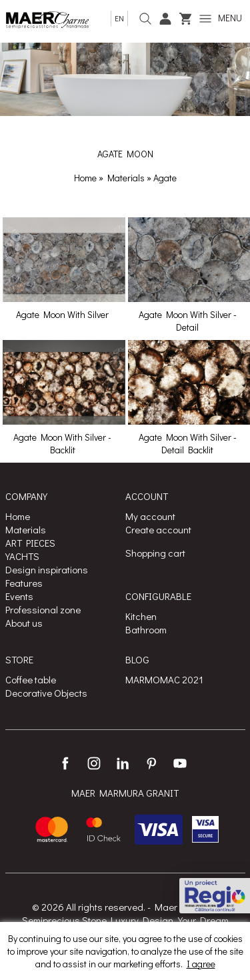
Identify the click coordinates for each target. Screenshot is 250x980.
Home (85, 178)
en (119, 18)
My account (150, 516)
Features (24, 583)
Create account (158, 529)
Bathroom (146, 629)
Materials (127, 178)
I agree (201, 964)
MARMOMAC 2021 (164, 679)
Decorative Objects (46, 693)
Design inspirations (47, 569)
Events (19, 596)
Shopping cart (155, 553)
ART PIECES (30, 543)
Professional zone (43, 609)
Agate (165, 178)
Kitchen (141, 616)
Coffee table (31, 679)
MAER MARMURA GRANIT (125, 793)
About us (24, 623)
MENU (221, 18)
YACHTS (22, 556)
